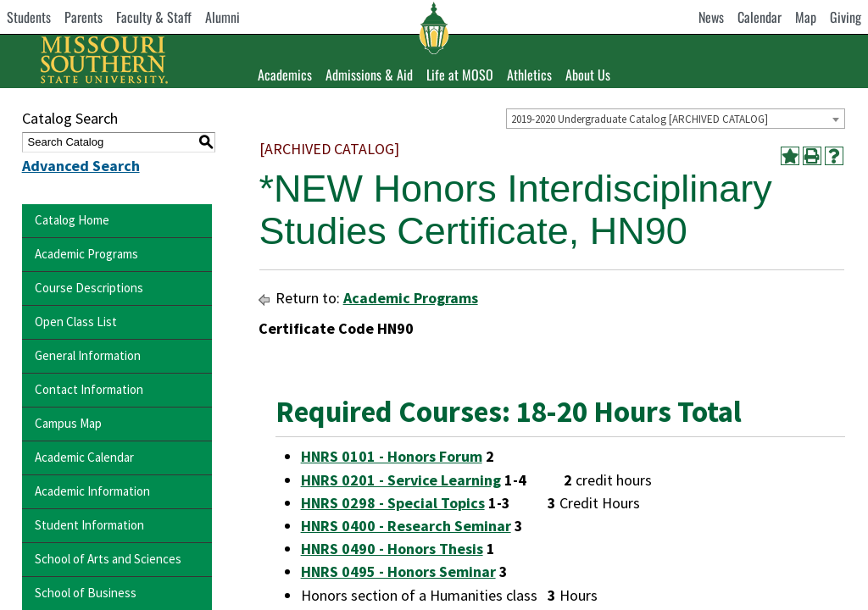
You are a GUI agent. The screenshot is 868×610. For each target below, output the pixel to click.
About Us (588, 75)
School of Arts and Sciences (108, 559)
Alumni (223, 17)
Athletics (529, 75)
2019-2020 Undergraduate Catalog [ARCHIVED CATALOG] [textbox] (640, 119)
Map (806, 17)
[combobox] (676, 119)
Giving (846, 17)
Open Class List (76, 322)
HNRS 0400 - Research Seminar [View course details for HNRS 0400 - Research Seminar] (406, 526)
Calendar (759, 17)
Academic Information (92, 491)
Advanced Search (81, 166)
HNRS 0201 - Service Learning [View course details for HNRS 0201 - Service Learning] (401, 480)
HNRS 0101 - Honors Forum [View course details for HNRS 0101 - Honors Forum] (392, 456)
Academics (285, 75)
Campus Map (68, 423)
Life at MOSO (460, 75)
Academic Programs (86, 254)
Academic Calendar (84, 457)
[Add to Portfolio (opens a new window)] (790, 156)
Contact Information (89, 389)
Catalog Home (72, 220)
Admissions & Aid (369, 75)
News (711, 17)
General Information (88, 355)
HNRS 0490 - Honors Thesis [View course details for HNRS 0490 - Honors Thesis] (392, 549)
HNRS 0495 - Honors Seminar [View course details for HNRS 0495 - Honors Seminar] (398, 571)
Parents (83, 17)
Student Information (89, 525)
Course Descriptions (89, 288)
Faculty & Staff (154, 17)
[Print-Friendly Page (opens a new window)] (812, 156)
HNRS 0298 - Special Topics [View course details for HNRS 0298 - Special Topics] (393, 503)
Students (29, 17)
